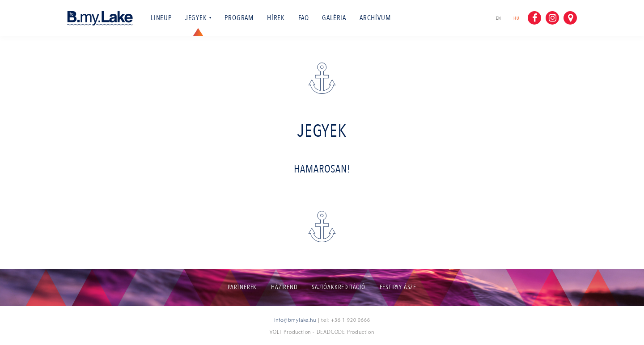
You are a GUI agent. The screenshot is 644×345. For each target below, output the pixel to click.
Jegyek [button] (198, 18)
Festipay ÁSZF (398, 287)
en (499, 18)
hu (518, 18)
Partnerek (242, 287)
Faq (303, 18)
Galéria (334, 18)
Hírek (276, 18)
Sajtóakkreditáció (339, 287)
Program (239, 18)
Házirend (284, 287)
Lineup (161, 18)
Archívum (375, 18)
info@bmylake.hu (295, 320)
